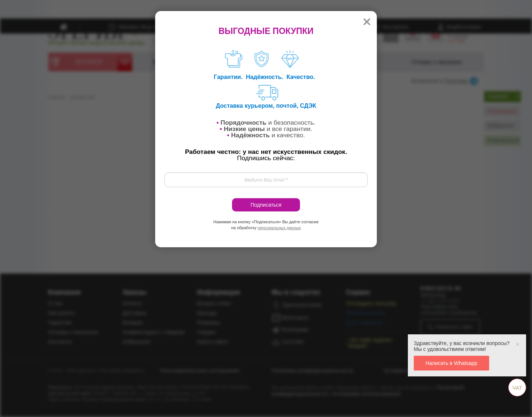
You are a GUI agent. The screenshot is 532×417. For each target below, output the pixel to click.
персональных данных (279, 228)
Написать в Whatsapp (451, 363)
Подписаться (266, 205)
